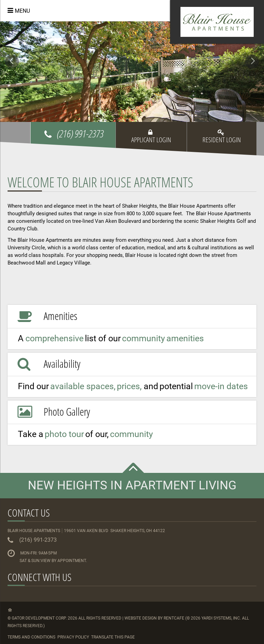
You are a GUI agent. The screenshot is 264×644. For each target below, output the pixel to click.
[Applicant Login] (151, 142)
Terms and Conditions (31, 637)
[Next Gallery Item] (252, 62)
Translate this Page (113, 637)
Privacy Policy (73, 637)
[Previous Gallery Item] (12, 62)
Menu (22, 11)
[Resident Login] (222, 142)
